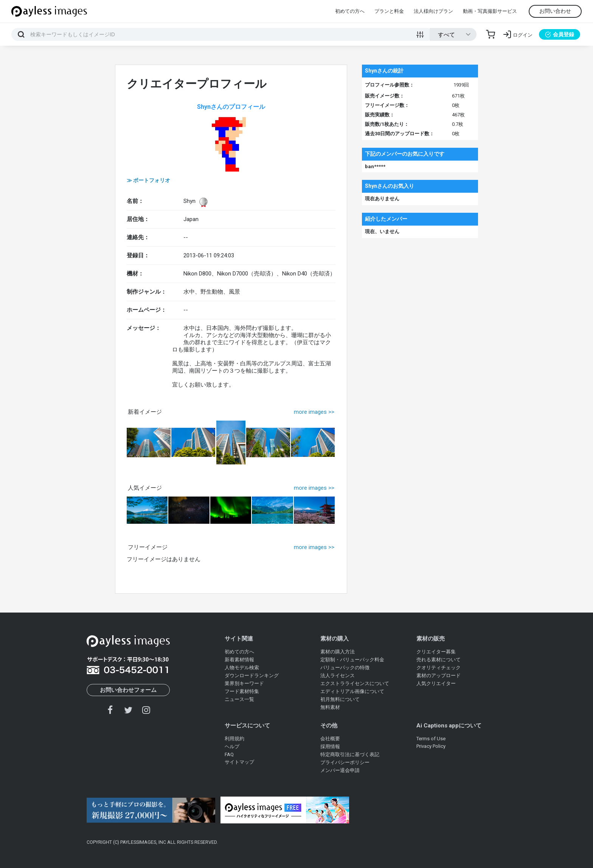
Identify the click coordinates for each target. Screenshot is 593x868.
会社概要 (330, 739)
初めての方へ (350, 11)
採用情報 (330, 747)
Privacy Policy (431, 746)
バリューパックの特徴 (345, 668)
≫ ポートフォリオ (148, 180)
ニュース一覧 (239, 699)
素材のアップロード (439, 675)
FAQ (229, 754)
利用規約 (234, 739)
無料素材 (330, 707)
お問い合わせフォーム (128, 690)
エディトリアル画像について (352, 691)
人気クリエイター (436, 683)
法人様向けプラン (433, 11)
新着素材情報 (239, 660)
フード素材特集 (242, 691)
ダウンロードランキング (252, 675)
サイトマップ (239, 762)
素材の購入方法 (338, 652)
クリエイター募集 (436, 652)
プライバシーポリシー (345, 762)
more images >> (314, 412)
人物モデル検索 (242, 668)
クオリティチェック (439, 668)
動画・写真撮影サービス (490, 11)
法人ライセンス (338, 675)
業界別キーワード (244, 683)
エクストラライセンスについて (355, 683)
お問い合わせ (555, 11)
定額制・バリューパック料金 (352, 660)
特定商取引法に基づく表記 (350, 754)
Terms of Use (431, 739)
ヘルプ (232, 747)
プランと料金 (389, 11)
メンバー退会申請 (340, 770)
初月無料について (340, 699)
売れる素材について (439, 660)
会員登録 (560, 34)
